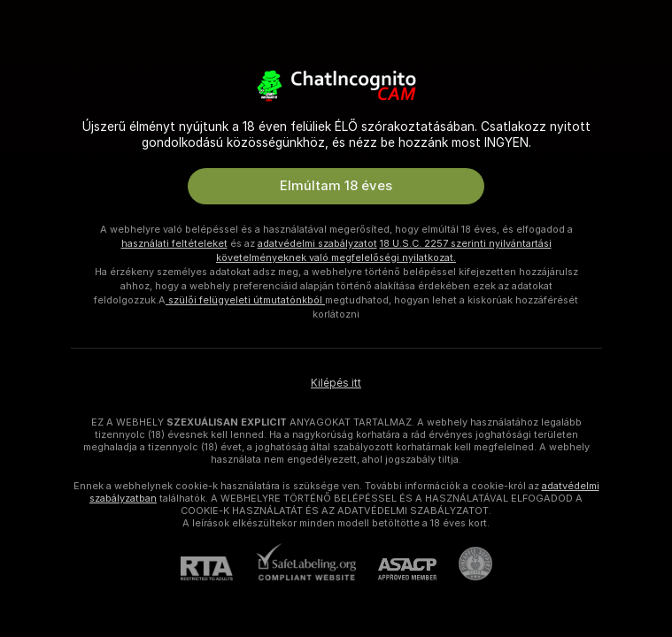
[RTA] (218, 568)
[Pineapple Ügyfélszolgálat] (464, 564)
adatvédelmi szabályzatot (317, 243)
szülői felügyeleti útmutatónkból (245, 300)
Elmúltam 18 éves (336, 186)
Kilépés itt (336, 383)
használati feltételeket (174, 243)
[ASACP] (396, 569)
